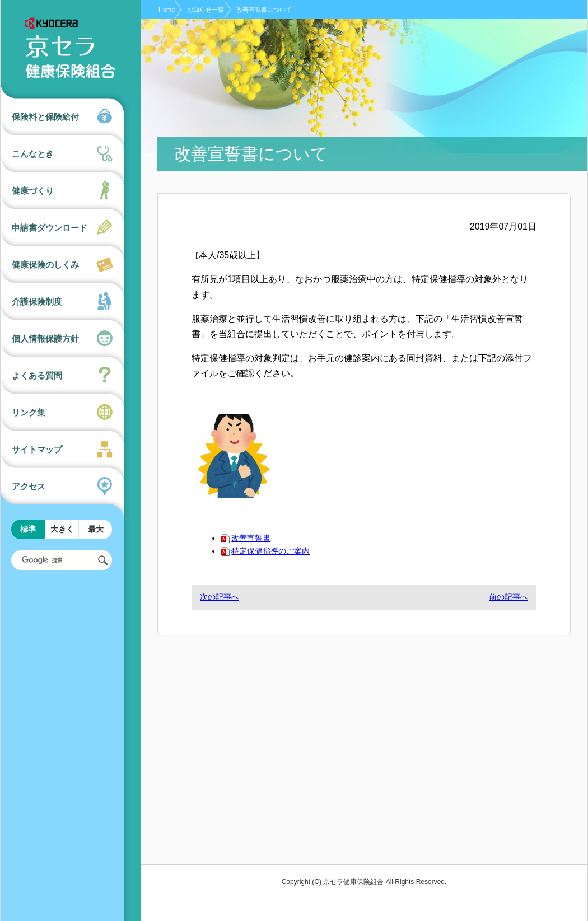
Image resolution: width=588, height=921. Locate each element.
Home (167, 10)
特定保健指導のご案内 (265, 551)
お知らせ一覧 (206, 10)
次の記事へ (220, 597)
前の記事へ (508, 597)
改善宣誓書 (246, 538)
